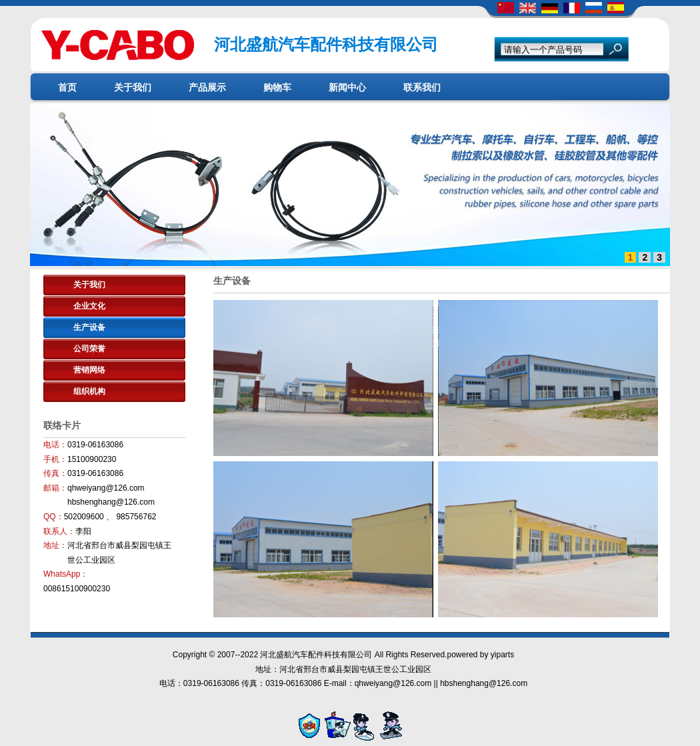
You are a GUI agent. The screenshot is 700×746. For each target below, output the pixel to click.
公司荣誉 (89, 349)
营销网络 (89, 370)
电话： (55, 445)
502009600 (85, 517)
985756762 (136, 517)
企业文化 (89, 306)
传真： (55, 473)
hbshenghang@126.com (111, 502)
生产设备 (89, 327)
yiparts (502, 655)
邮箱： (55, 488)
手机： (55, 459)
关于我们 (89, 285)
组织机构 (89, 391)
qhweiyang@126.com (106, 488)
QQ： (54, 517)
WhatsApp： (66, 574)
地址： (55, 545)
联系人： (59, 531)
